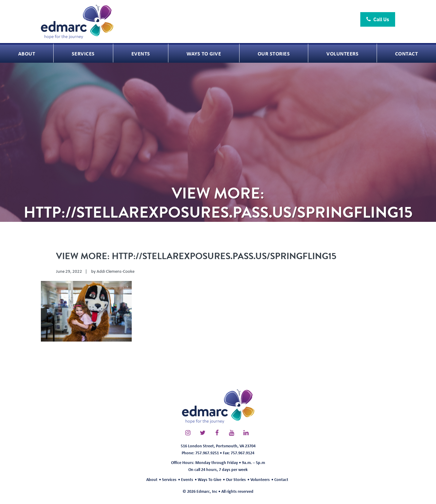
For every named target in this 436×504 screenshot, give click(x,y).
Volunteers (260, 479)
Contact (281, 479)
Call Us (378, 19)
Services (169, 479)
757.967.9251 (207, 453)
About (152, 479)
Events (187, 479)
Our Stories (236, 479)
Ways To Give (210, 479)
